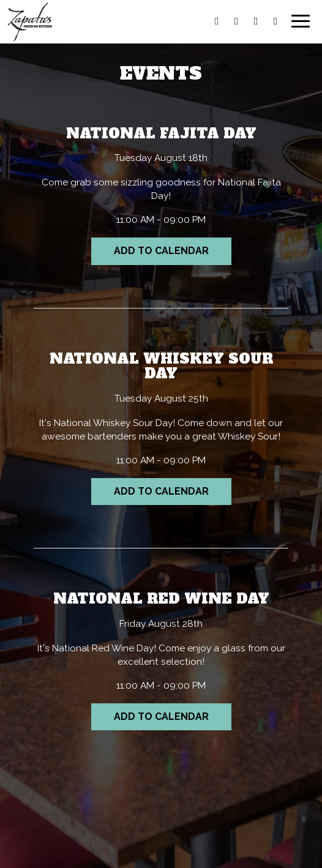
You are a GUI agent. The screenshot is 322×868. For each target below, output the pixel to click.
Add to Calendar (161, 251)
